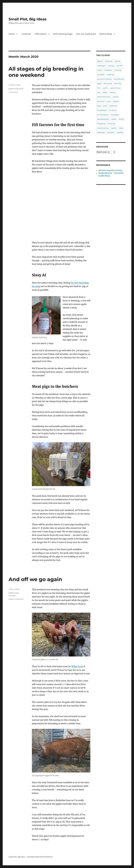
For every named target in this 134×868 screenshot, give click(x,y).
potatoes (113, 106)
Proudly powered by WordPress (40, 857)
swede (114, 128)
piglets (11, 89)
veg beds (101, 132)
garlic (105, 88)
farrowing (108, 83)
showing (111, 124)
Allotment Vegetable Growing (110, 170)
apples (100, 61)
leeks (105, 92)
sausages (115, 115)
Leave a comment (16, 599)
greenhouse (115, 88)
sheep (121, 119)
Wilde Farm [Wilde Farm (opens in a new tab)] (77, 666)
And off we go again (35, 579)
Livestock (26, 34)
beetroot (109, 61)
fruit (99, 88)
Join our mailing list (86, 34)
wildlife (120, 132)
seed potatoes (103, 119)
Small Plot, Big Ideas (28, 19)
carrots (119, 66)
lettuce (113, 92)
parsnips (101, 101)
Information (41, 34)
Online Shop (106, 34)
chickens (108, 70)
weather (111, 132)
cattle (99, 70)
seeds (114, 119)
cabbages (101, 66)
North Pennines (104, 97)
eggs (99, 83)
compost (101, 74)
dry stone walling (104, 79)
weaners (12, 595)
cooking (110, 74)
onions (116, 97)
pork (21, 89)
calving (111, 66)
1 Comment (13, 92)
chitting (118, 70)
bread (117, 61)
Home (12, 34)
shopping (101, 124)
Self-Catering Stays (63, 34)
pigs (17, 89)
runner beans (103, 115)
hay (99, 92)
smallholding (103, 128)
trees (121, 128)
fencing (118, 83)
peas (109, 101)
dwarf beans (119, 79)
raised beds (102, 110)
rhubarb (113, 110)
